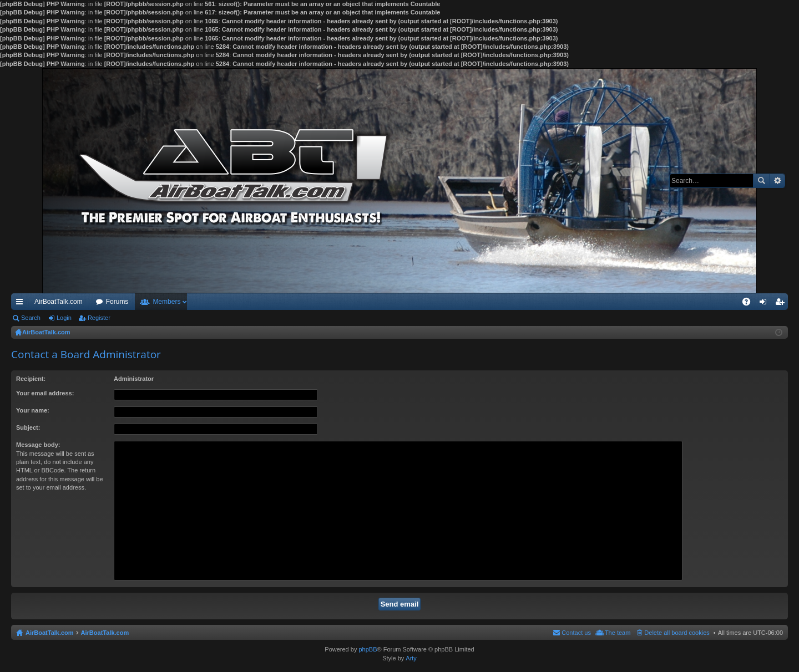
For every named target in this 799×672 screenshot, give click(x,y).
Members (166, 302)
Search (761, 181)
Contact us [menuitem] (576, 633)
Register (99, 318)
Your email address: (45, 393)
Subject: (28, 427)
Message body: (38, 445)
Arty (411, 658)
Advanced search (777, 181)
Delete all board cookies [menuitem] (677, 633)
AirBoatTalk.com (59, 302)
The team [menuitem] (618, 633)
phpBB (368, 649)
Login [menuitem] (765, 304)
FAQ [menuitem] (750, 304)
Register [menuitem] (782, 304)
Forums (117, 302)
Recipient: (31, 379)
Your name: (33, 410)
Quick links (22, 304)
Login (64, 318)
